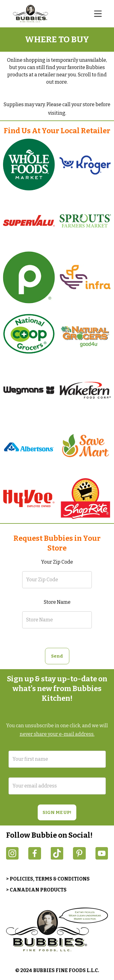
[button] (98, 14)
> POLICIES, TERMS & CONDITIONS (48, 879)
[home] (32, 14)
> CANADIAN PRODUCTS (36, 890)
